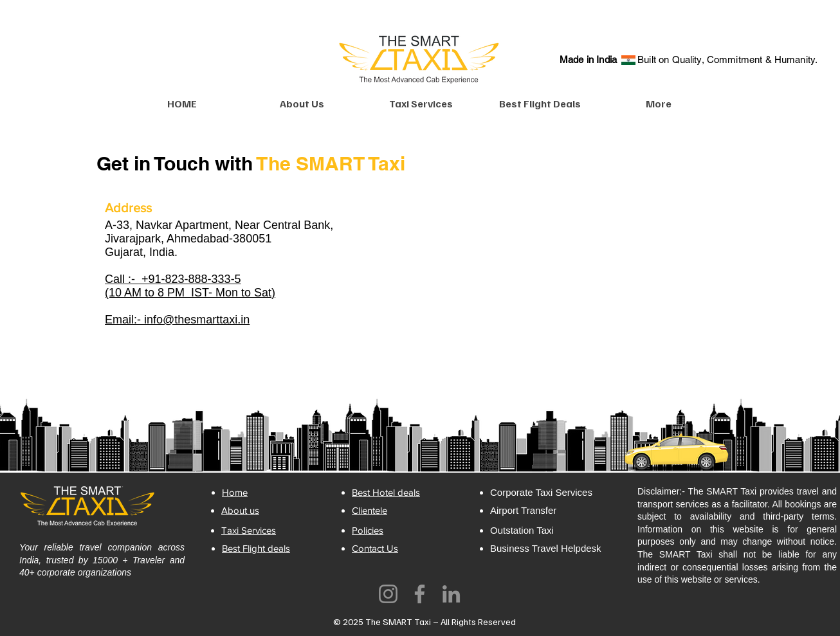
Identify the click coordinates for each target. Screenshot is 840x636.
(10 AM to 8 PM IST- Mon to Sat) (190, 293)
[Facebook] (420, 594)
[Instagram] (388, 594)
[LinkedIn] (451, 594)
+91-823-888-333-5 (190, 279)
